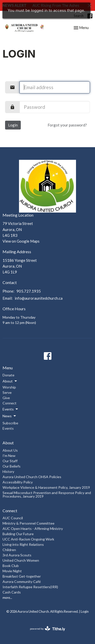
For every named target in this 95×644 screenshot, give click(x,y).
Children (9, 550)
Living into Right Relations (23, 544)
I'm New (9, 456)
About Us (10, 450)
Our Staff (10, 461)
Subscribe (10, 423)
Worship (9, 387)
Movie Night (12, 571)
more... (7, 597)
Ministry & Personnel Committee (29, 523)
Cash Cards (12, 592)
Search (79, 16)
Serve (7, 392)
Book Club (11, 566)
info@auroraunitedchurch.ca (39, 298)
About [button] (10, 381)
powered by (48, 629)
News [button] (10, 416)
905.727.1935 (29, 291)
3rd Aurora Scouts (17, 555)
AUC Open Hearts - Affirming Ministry (33, 529)
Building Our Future (18, 534)
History (8, 471)
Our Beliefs (12, 466)
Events (8, 428)
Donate (8, 375)
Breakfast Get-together (22, 576)
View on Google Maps (21, 241)
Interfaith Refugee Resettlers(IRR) (30, 587)
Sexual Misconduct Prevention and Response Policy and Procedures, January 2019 (47, 494)
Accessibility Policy (18, 482)
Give (6, 398)
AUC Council (13, 518)
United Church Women (21, 560)
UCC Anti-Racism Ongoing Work (28, 539)
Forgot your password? (67, 125)
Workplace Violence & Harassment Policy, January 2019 (46, 487)
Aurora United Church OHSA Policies (32, 477)
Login (13, 125)
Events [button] (11, 409)
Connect (9, 403)
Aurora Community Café (22, 582)
